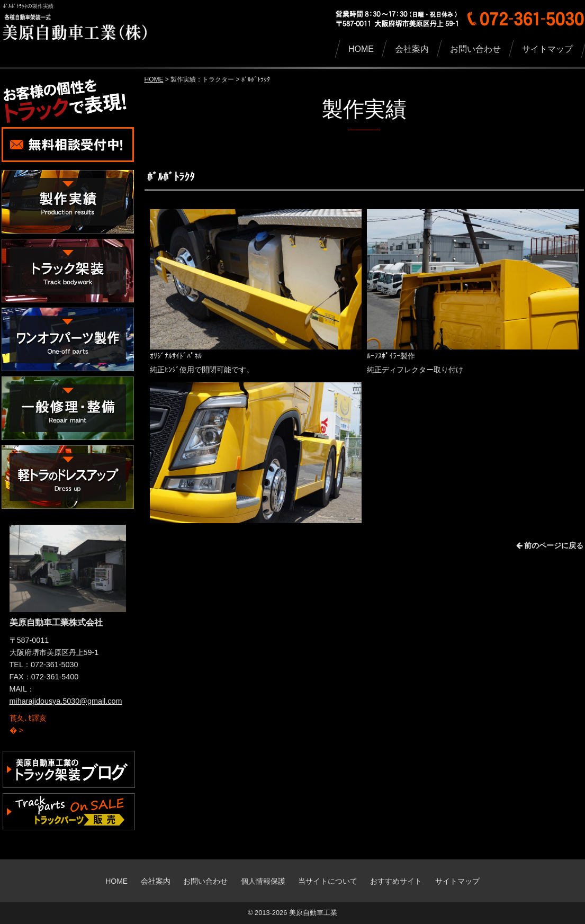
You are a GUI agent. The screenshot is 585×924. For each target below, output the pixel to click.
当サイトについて (328, 881)
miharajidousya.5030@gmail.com (66, 701)
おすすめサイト (396, 881)
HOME (154, 79)
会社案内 (156, 881)
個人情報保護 (263, 881)
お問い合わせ (205, 881)
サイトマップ (457, 881)
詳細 (17, 713)
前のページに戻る (550, 545)
